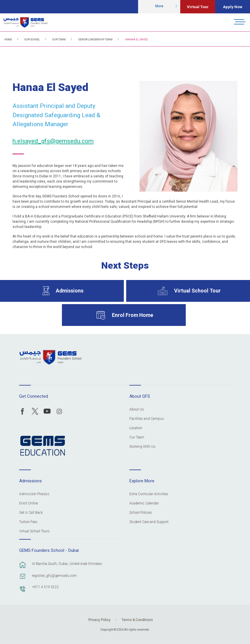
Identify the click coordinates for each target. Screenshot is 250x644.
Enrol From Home (132, 315)
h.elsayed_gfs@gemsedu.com (53, 141)
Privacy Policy (99, 620)
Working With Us (142, 447)
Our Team (59, 40)
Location (136, 428)
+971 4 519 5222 (45, 587)
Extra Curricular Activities (149, 494)
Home (8, 40)
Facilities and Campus (147, 419)
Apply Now (233, 7)
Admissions (70, 291)
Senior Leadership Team (95, 40)
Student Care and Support (149, 522)
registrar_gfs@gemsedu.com (54, 576)
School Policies (141, 513)
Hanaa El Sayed (136, 40)
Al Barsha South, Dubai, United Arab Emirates (67, 564)
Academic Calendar (144, 503)
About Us (137, 410)
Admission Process (34, 494)
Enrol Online (28, 503)
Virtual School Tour (197, 291)
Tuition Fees (28, 522)
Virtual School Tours (34, 531)
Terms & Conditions (137, 620)
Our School (32, 40)
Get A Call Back (31, 513)
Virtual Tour (198, 7)
